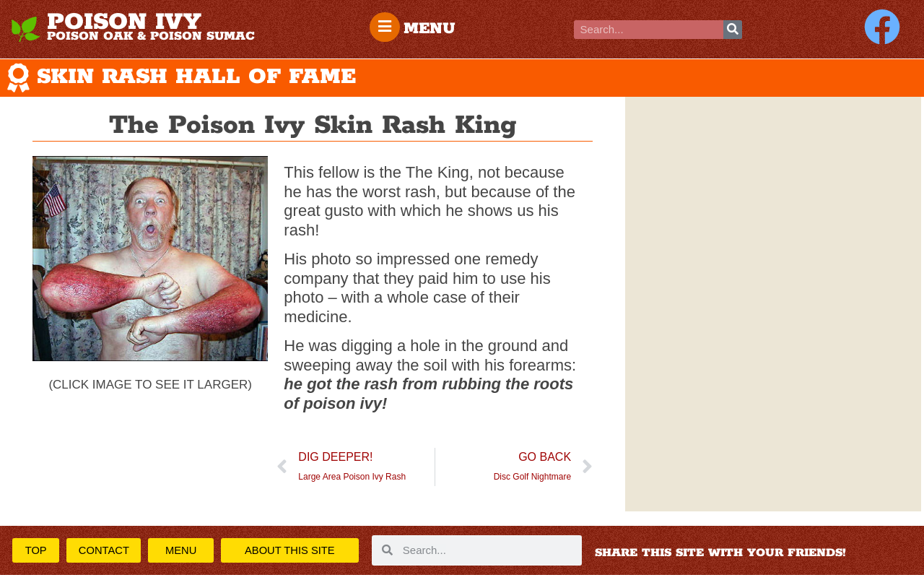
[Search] (733, 30)
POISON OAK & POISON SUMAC (151, 36)
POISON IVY (124, 22)
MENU (432, 29)
